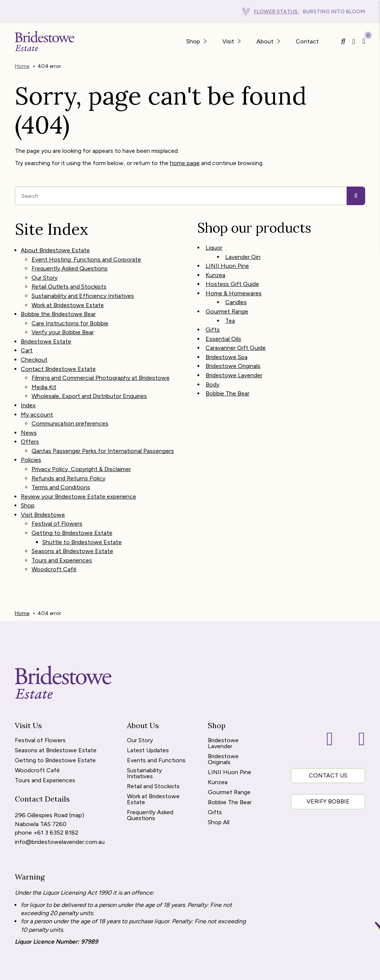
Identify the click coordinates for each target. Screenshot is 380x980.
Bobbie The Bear (227, 379)
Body (212, 370)
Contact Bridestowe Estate (58, 356)
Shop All (219, 791)
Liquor (214, 246)
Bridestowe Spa (227, 346)
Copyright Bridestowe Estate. (243, 970)
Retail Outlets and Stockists (69, 282)
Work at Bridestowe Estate (68, 298)
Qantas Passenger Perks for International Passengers (103, 431)
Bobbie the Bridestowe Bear (58, 307)
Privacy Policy (136, 970)
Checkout (34, 348)
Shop (28, 481)
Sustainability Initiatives (144, 742)
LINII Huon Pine (227, 262)
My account (37, 398)
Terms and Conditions (61, 464)
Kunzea (215, 271)
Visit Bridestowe (43, 489)
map (76, 783)
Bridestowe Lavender (234, 362)
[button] (204, 41)
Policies (31, 439)
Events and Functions (156, 729)
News (29, 415)
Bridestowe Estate (46, 331)
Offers (30, 423)
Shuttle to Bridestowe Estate (82, 514)
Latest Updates (148, 719)
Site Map (36, 970)
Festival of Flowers (57, 498)
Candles (236, 295)
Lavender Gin (243, 254)
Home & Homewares (234, 287)
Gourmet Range (227, 304)
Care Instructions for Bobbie (70, 315)
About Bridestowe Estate (55, 248)
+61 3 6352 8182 (56, 800)
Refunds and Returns (82, 970)
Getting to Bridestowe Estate (72, 506)
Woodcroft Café (54, 539)
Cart (27, 340)
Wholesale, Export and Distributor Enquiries (89, 381)
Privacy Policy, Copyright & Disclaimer (81, 448)
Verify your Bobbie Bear (63, 323)
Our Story (45, 273)
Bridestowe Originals (233, 354)
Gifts (213, 320)
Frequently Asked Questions (70, 265)
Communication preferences (70, 406)
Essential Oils (223, 329)
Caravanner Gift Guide (236, 337)
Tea (230, 312)
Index (28, 390)
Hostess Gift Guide (232, 279)
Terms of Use (179, 970)
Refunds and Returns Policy (68, 456)
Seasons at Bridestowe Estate (72, 522)
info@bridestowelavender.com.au (60, 808)
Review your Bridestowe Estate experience (78, 473)
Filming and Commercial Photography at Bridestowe (101, 365)
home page (185, 162)
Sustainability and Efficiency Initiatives (83, 290)
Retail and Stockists (153, 755)
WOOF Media (351, 970)
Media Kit (44, 373)
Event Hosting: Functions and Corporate (86, 256)
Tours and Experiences (62, 531)
